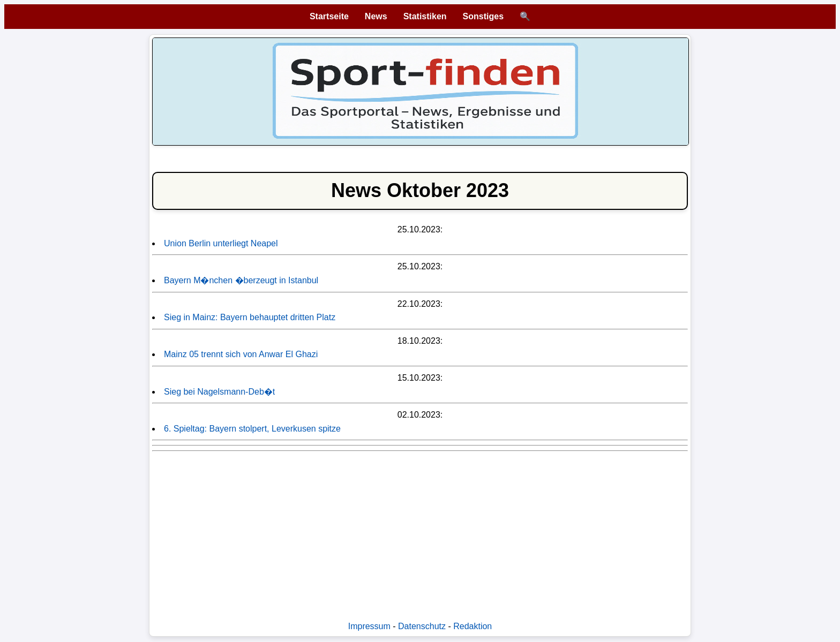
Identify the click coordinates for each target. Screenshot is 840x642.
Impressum (369, 626)
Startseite (329, 16)
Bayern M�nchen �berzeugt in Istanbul (241, 280)
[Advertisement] (420, 531)
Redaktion (472, 626)
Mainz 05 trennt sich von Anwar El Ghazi (241, 354)
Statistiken (425, 16)
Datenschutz (422, 626)
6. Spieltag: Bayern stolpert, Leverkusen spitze (252, 429)
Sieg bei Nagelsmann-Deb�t (219, 392)
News (376, 16)
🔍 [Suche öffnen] (525, 16)
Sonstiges (483, 16)
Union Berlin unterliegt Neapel (221, 243)
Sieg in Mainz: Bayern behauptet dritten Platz (250, 317)
